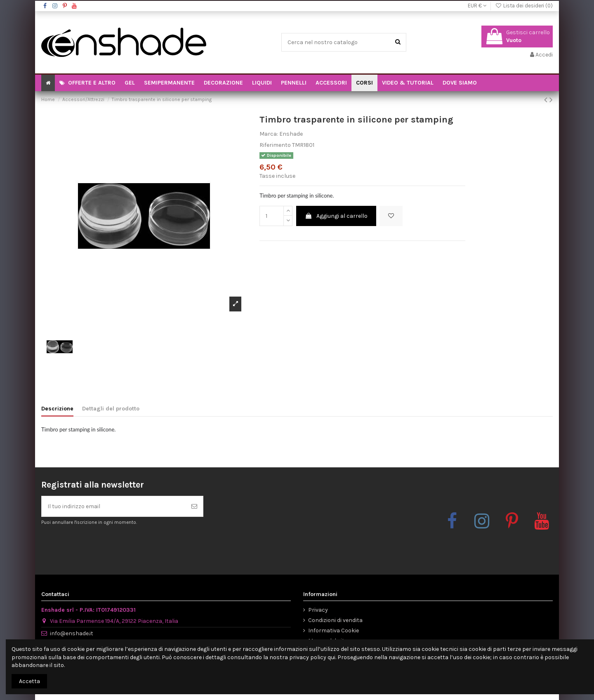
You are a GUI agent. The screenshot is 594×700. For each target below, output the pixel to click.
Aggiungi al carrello (336, 216)
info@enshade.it (72, 633)
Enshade (291, 134)
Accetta (29, 681)
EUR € (477, 6)
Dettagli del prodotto (111, 409)
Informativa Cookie (334, 630)
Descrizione (57, 409)
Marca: (269, 134)
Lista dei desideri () (524, 6)
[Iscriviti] (194, 506)
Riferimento (275, 145)
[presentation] (110, 546)
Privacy (318, 610)
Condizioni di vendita (335, 620)
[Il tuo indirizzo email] (114, 506)
